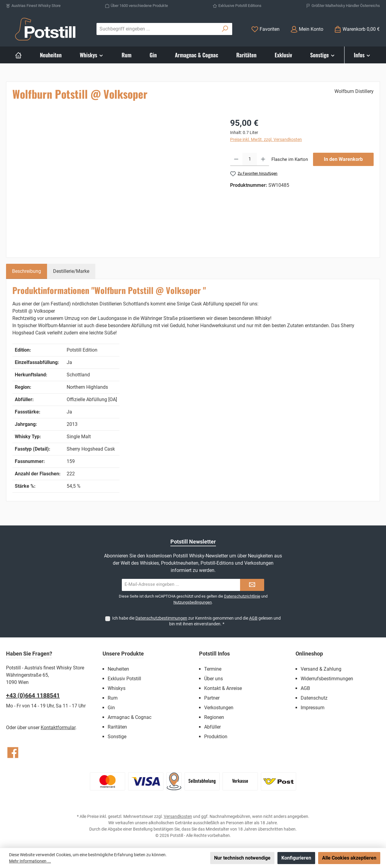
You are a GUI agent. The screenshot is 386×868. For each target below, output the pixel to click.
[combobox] (157, 29)
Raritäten (117, 727)
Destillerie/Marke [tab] (71, 271)
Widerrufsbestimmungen (327, 679)
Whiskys (117, 688)
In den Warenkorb (343, 159)
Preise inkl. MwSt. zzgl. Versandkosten (266, 139)
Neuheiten (118, 669)
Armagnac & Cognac (130, 717)
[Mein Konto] (307, 29)
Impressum (313, 708)
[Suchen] (225, 29)
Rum (113, 698)
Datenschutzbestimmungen (161, 618)
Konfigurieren (296, 858)
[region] (115, 182)
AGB (253, 618)
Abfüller (212, 727)
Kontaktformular (58, 728)
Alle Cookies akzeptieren (349, 858)
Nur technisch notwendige (242, 858)
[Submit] (252, 585)
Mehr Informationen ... (30, 861)
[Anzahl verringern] (236, 159)
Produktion (216, 737)
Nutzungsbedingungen (193, 602)
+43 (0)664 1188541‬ (33, 695)
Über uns (214, 679)
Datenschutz (314, 698)
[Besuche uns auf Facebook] (13, 753)
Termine (213, 669)
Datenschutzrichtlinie (242, 596)
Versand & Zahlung (321, 669)
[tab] (27, 271)
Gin (111, 708)
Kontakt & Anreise (223, 688)
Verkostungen (219, 708)
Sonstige (117, 737)
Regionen (214, 717)
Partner (212, 698)
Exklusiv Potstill (124, 679)
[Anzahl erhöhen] (263, 159)
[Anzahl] (250, 159)
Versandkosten (178, 816)
